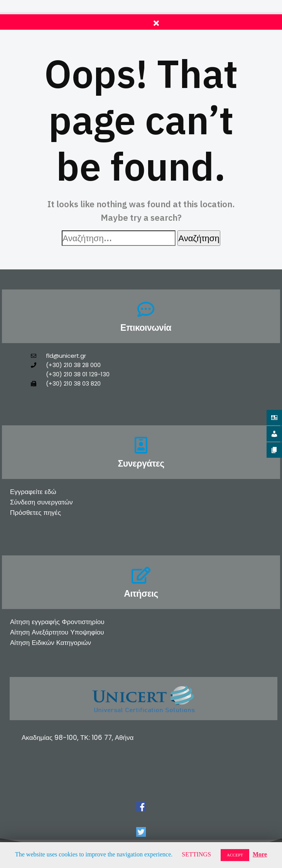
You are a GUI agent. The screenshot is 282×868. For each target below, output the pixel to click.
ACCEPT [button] (235, 855)
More (260, 854)
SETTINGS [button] (196, 854)
